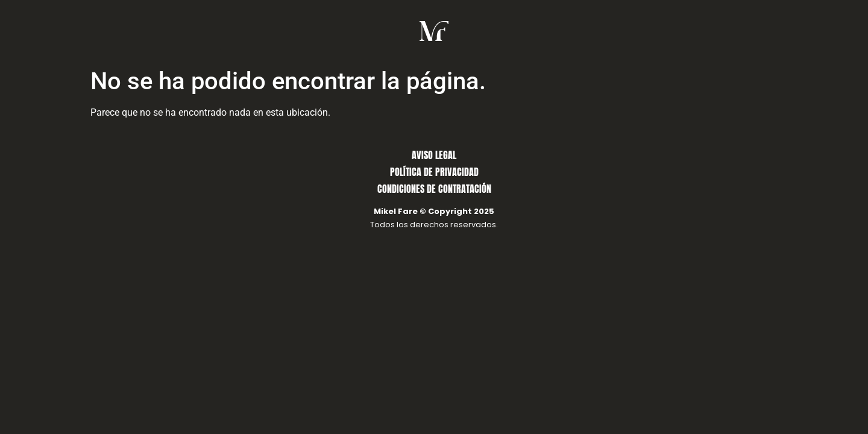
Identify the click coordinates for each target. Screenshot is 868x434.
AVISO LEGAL (434, 155)
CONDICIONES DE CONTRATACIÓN (434, 189)
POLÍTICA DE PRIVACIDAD (434, 172)
